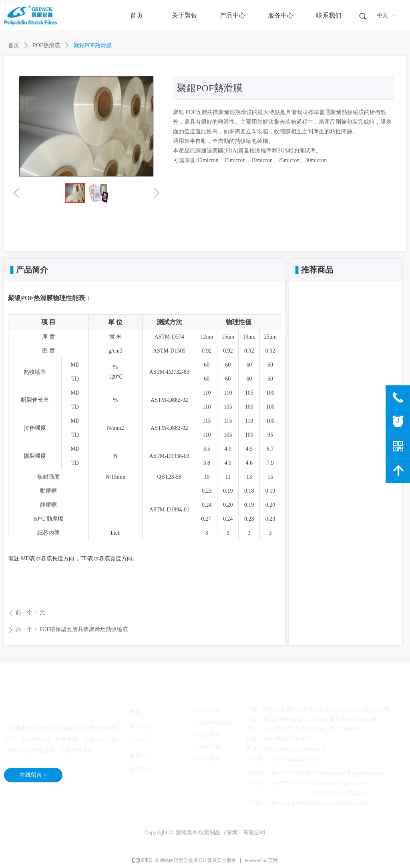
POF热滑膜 (46, 45)
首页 (14, 45)
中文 (382, 15)
